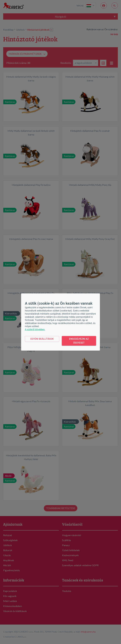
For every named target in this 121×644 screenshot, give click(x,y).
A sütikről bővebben (35, 329)
